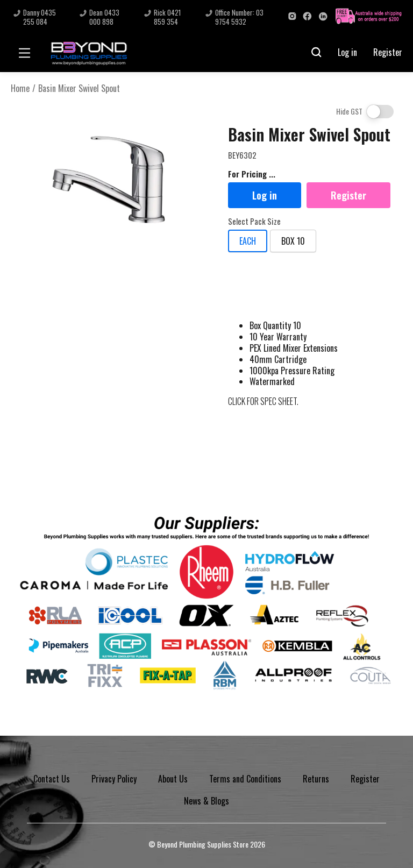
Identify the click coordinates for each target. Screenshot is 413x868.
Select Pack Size (254, 222)
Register (388, 52)
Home (20, 88)
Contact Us (52, 779)
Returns (316, 779)
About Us (173, 779)
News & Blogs (206, 801)
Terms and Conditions (245, 779)
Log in (347, 52)
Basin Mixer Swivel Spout (79, 88)
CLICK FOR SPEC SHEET (262, 401)
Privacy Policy (114, 779)
